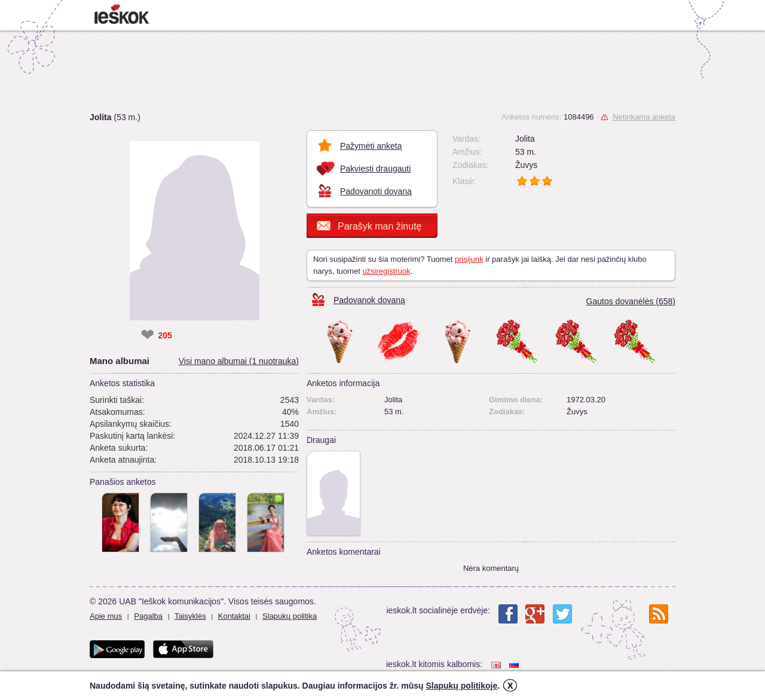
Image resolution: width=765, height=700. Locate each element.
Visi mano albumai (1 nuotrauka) (239, 361)
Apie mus (106, 616)
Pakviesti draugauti (375, 169)
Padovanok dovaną (369, 300)
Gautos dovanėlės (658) (631, 301)
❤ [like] (147, 335)
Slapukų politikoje (461, 686)
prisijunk (469, 259)
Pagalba (148, 616)
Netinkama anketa (644, 117)
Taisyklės (190, 616)
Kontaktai (234, 616)
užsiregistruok (386, 271)
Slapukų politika (290, 616)
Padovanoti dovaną (376, 191)
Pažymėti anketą (371, 146)
